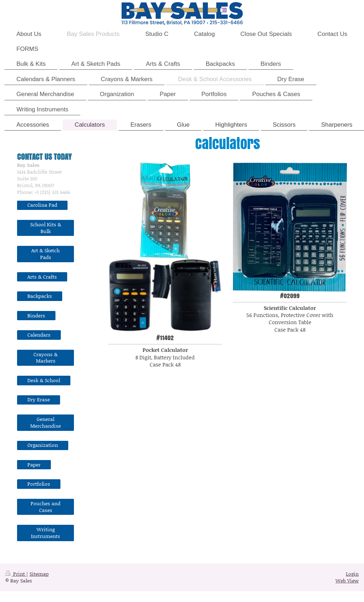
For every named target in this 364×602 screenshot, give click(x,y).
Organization (43, 445)
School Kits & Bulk (46, 228)
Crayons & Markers (45, 358)
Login (352, 574)
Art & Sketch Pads (45, 254)
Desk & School (44, 380)
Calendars (39, 335)
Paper (34, 464)
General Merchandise (45, 422)
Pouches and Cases (45, 507)
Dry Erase (39, 399)
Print (16, 574)
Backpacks (40, 296)
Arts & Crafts (42, 277)
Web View (347, 580)
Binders (36, 315)
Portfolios (39, 484)
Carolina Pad (42, 205)
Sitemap (39, 574)
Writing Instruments (45, 533)
